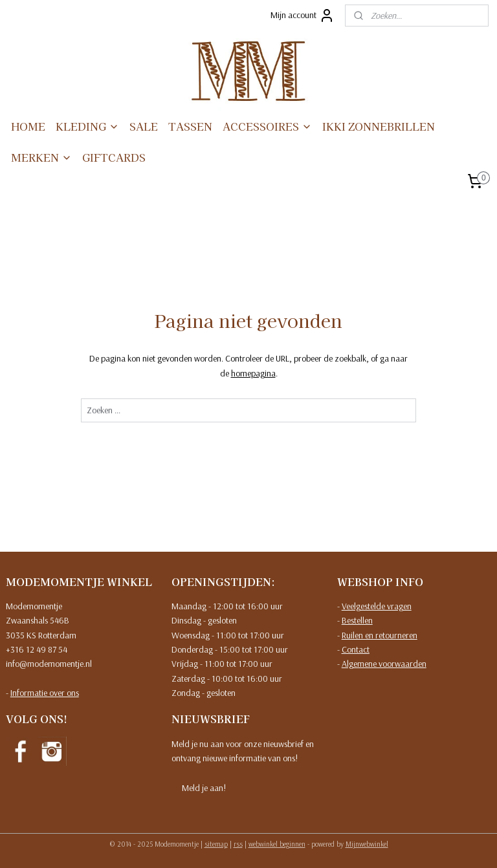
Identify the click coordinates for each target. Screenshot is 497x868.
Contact (356, 649)
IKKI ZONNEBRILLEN (379, 126)
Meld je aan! (204, 788)
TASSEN (190, 126)
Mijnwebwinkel (367, 844)
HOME (28, 126)
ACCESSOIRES (267, 126)
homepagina (253, 373)
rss (238, 844)
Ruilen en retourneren (380, 635)
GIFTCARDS (114, 157)
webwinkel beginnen (277, 844)
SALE (144, 126)
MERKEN (41, 157)
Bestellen (357, 620)
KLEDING (87, 126)
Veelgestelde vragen (377, 606)
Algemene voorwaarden (384, 664)
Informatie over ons (45, 693)
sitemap (216, 844)
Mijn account (303, 16)
